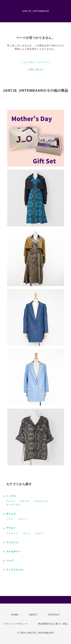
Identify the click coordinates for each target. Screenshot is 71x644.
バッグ (10, 561)
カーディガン (13, 505)
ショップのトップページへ (36, 62)
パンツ (10, 519)
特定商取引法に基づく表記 (53, 624)
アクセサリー (13, 552)
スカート (23, 519)
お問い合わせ (36, 69)
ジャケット (12, 533)
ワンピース (12, 542)
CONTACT (54, 615)
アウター (11, 528)
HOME (15, 615)
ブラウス (25, 501)
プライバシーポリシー (16, 624)
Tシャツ (11, 501)
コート (27, 533)
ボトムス (11, 514)
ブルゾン (40, 533)
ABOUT (33, 615)
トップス (11, 496)
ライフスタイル (15, 570)
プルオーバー (41, 501)
